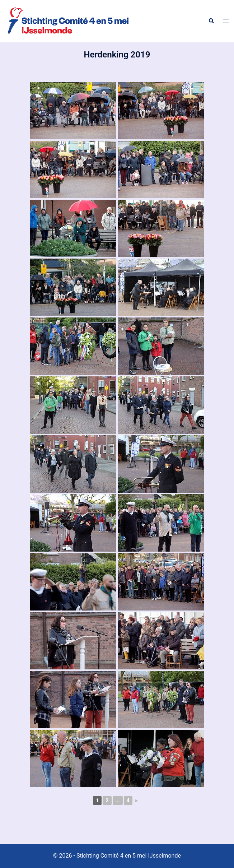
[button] (211, 21)
